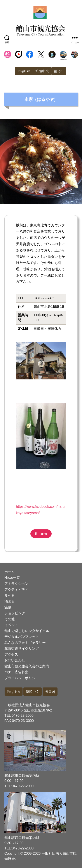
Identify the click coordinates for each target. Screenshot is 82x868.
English (24, 71)
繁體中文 (42, 71)
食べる (10, 595)
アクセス (11, 654)
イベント (11, 625)
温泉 (8, 607)
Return (41, 533)
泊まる (10, 601)
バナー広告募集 (16, 672)
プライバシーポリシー (22, 678)
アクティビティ (16, 590)
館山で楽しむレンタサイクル (27, 631)
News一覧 (12, 578)
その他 (10, 619)
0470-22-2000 (23, 716)
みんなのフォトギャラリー (25, 643)
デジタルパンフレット (22, 637)
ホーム (10, 572)
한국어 (59, 71)
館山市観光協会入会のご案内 (27, 666)
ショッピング (15, 613)
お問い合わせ (15, 660)
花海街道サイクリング (22, 648)
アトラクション (16, 584)
